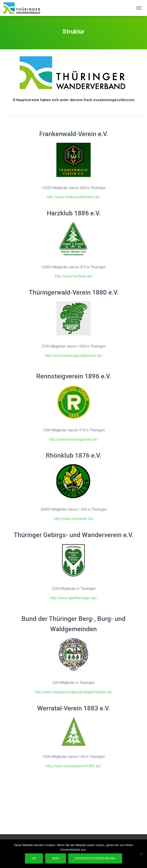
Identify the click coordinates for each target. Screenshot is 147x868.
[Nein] (141, 854)
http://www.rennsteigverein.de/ (74, 439)
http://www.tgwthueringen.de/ (74, 598)
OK (34, 858)
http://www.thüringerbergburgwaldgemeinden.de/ (74, 692)
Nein (56, 858)
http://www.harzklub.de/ (74, 276)
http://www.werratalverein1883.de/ (73, 766)
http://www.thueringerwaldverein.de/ (74, 356)
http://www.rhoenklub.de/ (74, 519)
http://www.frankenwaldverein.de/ (73, 197)
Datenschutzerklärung (95, 858)
